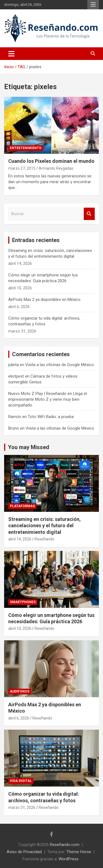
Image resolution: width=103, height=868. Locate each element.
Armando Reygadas (56, 168)
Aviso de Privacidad (24, 852)
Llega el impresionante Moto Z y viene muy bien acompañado (48, 399)
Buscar (89, 214)
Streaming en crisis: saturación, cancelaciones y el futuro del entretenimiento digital (44, 526)
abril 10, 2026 (20, 628)
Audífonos (20, 691)
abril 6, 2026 (19, 718)
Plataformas (22, 506)
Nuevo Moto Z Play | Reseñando (37, 394)
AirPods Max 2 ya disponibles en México (44, 300)
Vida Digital (21, 781)
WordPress (69, 859)
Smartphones (23, 602)
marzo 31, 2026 (22, 807)
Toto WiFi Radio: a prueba (51, 417)
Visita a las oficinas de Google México (60, 365)
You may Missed (29, 447)
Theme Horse (79, 852)
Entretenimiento (26, 148)
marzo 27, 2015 (22, 168)
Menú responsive (93, 5)
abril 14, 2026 (20, 539)
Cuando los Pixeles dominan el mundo (51, 161)
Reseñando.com (65, 845)
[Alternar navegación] (11, 54)
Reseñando (44, 539)
